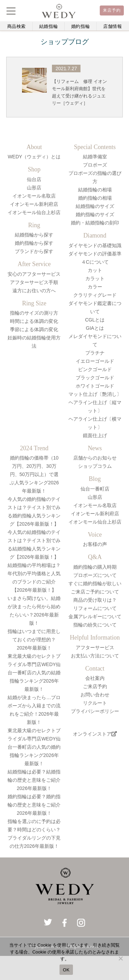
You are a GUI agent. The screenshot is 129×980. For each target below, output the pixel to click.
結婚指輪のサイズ (95, 206)
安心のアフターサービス (34, 274)
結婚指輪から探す (34, 235)
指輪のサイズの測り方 (34, 313)
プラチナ (95, 353)
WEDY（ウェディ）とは (34, 157)
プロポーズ (95, 165)
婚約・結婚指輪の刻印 (95, 223)
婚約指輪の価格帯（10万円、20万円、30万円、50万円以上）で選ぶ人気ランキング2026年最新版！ (34, 474)
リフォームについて (95, 608)
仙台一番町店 (95, 489)
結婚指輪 (49, 26)
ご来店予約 (95, 686)
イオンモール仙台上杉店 (34, 212)
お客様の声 (95, 544)
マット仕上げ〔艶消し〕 (95, 394)
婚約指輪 (81, 26)
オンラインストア (95, 734)
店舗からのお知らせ (95, 458)
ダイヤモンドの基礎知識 (95, 245)
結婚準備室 (95, 157)
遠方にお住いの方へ (34, 291)
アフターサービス (95, 647)
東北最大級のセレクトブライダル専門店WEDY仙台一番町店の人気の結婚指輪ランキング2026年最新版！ (34, 673)
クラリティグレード (95, 295)
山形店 (34, 188)
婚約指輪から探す (34, 243)
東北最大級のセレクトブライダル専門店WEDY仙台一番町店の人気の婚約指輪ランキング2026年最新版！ (34, 747)
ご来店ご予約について (95, 592)
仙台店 (34, 179)
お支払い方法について (95, 656)
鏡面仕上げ (95, 435)
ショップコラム (95, 466)
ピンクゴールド (95, 369)
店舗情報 (113, 26)
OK (66, 970)
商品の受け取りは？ (95, 600)
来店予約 (112, 10)
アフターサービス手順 (34, 282)
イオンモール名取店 (34, 196)
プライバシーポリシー (95, 711)
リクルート (95, 703)
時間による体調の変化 (34, 321)
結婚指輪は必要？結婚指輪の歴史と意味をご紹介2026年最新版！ (34, 780)
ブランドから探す (34, 251)
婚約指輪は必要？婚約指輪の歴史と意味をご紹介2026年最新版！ (34, 805)
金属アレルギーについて (95, 617)
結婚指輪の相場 (95, 190)
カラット (95, 278)
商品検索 (17, 26)
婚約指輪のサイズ (95, 214)
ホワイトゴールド (95, 386)
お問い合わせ (95, 695)
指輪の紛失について (95, 625)
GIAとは (95, 328)
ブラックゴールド (95, 378)
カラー (95, 287)
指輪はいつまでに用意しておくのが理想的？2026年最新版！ (34, 640)
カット (95, 270)
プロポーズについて (95, 575)
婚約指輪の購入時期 (95, 567)
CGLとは (95, 320)
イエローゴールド (95, 361)
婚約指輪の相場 (95, 198)
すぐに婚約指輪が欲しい (95, 583)
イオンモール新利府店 (34, 204)
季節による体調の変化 (34, 329)
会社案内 (95, 678)
